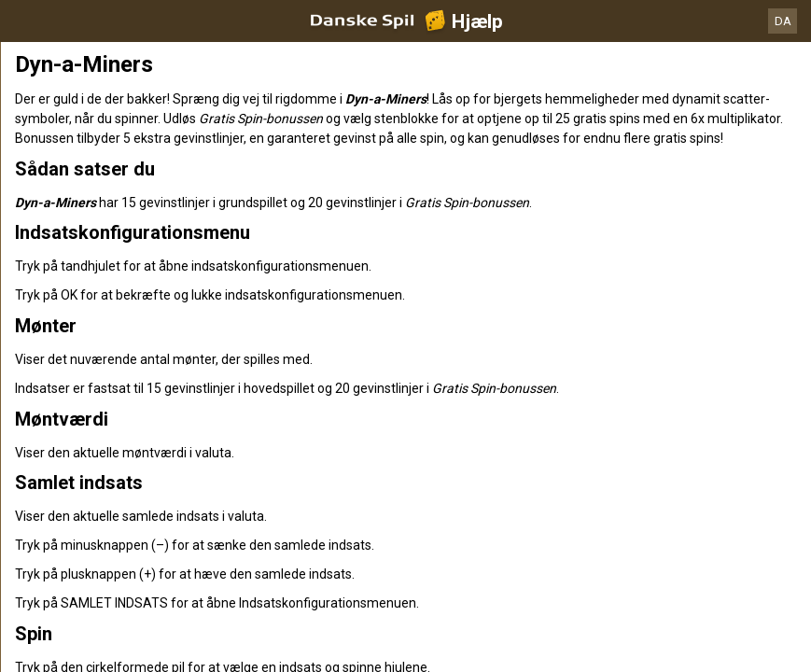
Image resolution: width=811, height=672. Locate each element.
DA (783, 21)
